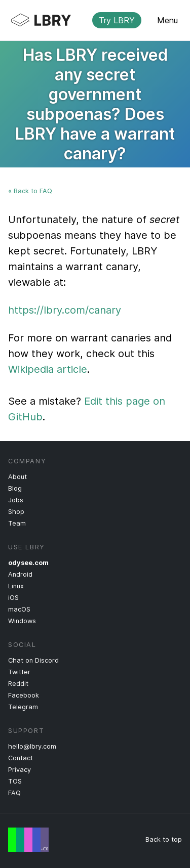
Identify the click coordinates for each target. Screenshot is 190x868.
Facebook (24, 695)
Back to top (164, 839)
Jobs (16, 500)
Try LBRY (117, 20)
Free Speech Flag (28, 840)
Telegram (23, 707)
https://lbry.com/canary (65, 310)
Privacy (20, 770)
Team (17, 523)
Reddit (18, 684)
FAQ (14, 793)
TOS (15, 781)
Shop (16, 512)
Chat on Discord (33, 660)
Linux (16, 586)
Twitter (19, 672)
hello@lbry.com (32, 746)
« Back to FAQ (30, 191)
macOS (19, 609)
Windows (22, 621)
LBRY (87, 20)
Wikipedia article (48, 369)
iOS (13, 598)
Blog (15, 488)
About (17, 477)
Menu (167, 20)
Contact (21, 758)
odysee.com (28, 563)
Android (20, 574)
